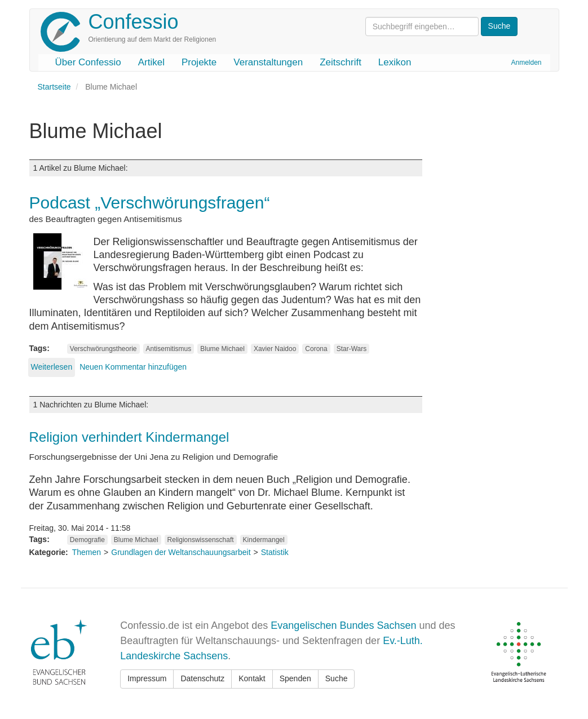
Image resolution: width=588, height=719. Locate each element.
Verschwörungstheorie (103, 349)
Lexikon (395, 62)
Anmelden (526, 63)
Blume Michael (222, 349)
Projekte (199, 62)
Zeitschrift (341, 62)
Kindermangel (264, 540)
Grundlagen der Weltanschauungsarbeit (181, 552)
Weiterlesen (52, 367)
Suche (337, 678)
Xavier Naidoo (275, 349)
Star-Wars (352, 349)
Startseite (54, 87)
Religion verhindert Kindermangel (129, 437)
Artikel (151, 62)
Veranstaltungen (268, 62)
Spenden (295, 678)
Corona (316, 349)
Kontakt (252, 678)
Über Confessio (88, 62)
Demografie (87, 540)
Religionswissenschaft (201, 540)
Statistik (275, 552)
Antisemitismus (169, 349)
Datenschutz (202, 678)
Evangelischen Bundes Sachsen (343, 625)
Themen (87, 552)
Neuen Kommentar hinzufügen (133, 367)
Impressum (147, 678)
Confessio (134, 22)
